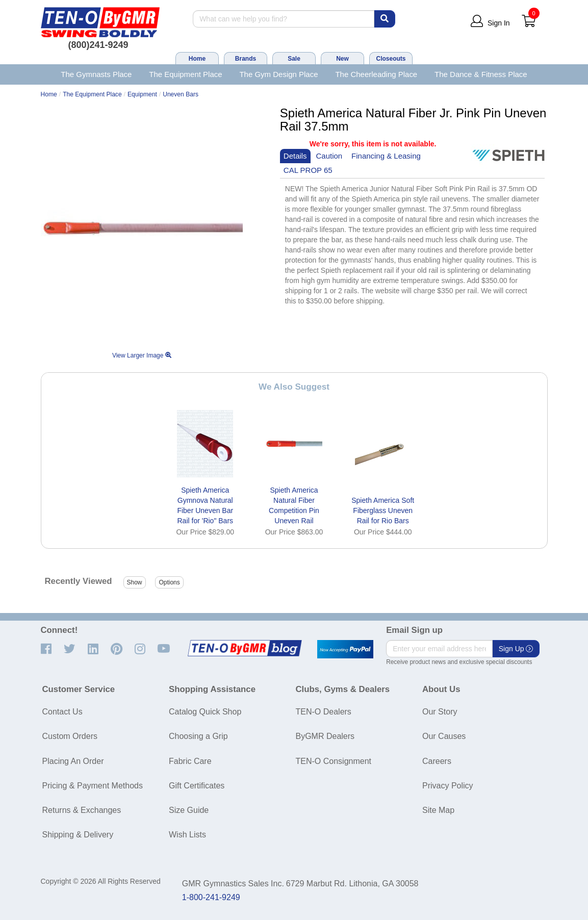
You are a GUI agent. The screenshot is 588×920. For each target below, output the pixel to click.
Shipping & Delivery (78, 835)
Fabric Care (190, 761)
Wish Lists (187, 835)
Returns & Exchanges (82, 810)
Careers (437, 761)
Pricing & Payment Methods (93, 786)
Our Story (440, 712)
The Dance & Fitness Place (481, 74)
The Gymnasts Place (96, 74)
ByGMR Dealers (325, 736)
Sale (294, 59)
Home (197, 59)
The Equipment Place (185, 74)
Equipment (142, 94)
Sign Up (516, 649)
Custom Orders (70, 736)
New (342, 59)
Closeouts (391, 59)
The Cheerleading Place (376, 74)
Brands (246, 59)
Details (295, 156)
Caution (329, 156)
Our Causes (444, 736)
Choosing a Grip (198, 736)
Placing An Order (73, 761)
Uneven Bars (181, 94)
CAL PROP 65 (308, 170)
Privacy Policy (448, 786)
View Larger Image (142, 355)
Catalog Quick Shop (205, 712)
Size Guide (189, 810)
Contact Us (62, 712)
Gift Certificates (197, 786)
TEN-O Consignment (334, 761)
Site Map (438, 810)
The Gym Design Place (278, 74)
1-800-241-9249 (211, 897)
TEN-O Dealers (324, 712)
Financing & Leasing (386, 156)
